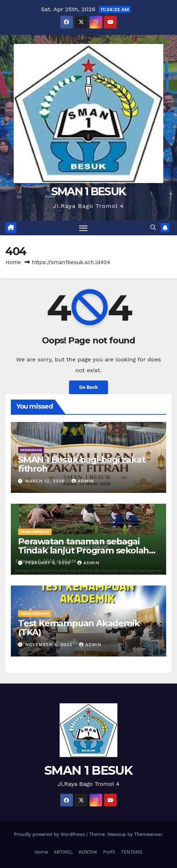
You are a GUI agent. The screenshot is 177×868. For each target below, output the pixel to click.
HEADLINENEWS (35, 532)
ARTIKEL (63, 852)
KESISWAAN (31, 450)
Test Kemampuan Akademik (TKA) (79, 628)
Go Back (88, 387)
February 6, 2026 (49, 563)
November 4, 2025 (50, 645)
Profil (109, 852)
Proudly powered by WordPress (50, 834)
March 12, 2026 (46, 481)
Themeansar (148, 834)
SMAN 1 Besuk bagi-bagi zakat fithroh (81, 464)
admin (83, 481)
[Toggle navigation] (83, 228)
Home (13, 262)
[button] (153, 228)
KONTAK (88, 852)
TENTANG (131, 852)
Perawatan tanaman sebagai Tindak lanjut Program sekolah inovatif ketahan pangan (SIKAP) (87, 550)
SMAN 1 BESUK (89, 192)
